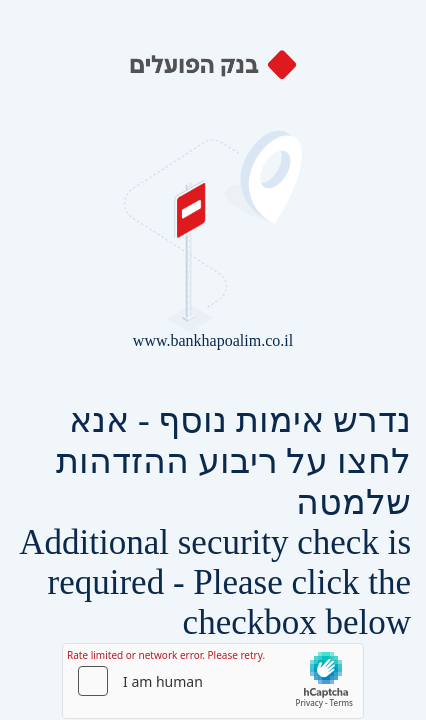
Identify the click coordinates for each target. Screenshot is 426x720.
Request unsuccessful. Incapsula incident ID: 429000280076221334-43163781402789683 (213, 360)
